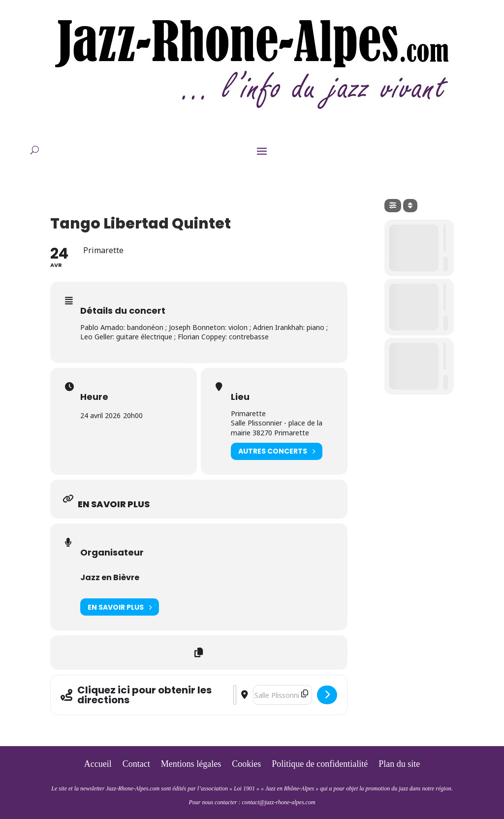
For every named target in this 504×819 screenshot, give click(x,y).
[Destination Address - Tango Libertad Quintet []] (283, 695)
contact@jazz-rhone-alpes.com (278, 802)
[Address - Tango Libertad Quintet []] (235, 695)
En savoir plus (120, 607)
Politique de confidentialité (320, 765)
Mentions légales (191, 765)
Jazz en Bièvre (110, 577)
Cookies (246, 765)
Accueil (98, 765)
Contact (136, 765)
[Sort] (410, 206)
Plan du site (399, 765)
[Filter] (393, 206)
